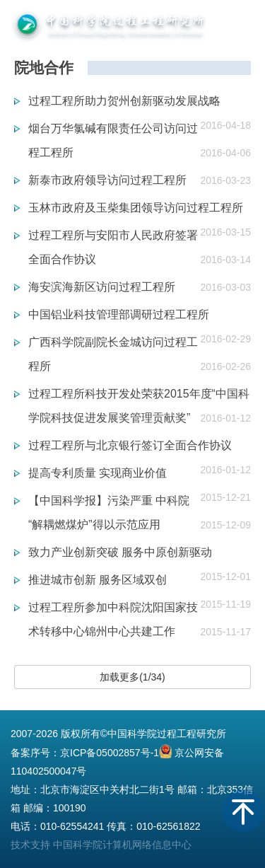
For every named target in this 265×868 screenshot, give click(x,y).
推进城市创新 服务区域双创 (98, 580)
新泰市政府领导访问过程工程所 (107, 180)
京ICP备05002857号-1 (110, 753)
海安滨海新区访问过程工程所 (102, 287)
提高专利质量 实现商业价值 (98, 473)
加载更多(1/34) (132, 677)
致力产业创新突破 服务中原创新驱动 (120, 552)
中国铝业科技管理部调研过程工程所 (119, 314)
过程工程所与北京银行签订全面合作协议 (130, 445)
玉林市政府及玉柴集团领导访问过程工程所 (136, 208)
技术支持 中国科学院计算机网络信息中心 (101, 845)
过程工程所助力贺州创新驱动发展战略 (124, 101)
